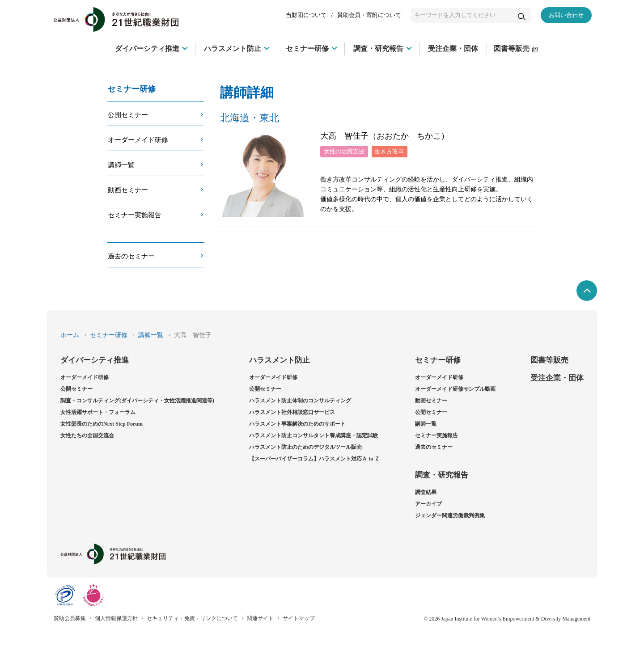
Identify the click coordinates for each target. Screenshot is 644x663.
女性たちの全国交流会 (87, 435)
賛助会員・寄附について (369, 15)
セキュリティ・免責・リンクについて (192, 618)
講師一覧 (121, 165)
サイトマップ (299, 618)
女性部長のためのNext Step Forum (102, 424)
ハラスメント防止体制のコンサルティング (300, 401)
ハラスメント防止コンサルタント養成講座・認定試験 (314, 435)
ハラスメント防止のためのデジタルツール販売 (305, 447)
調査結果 (426, 492)
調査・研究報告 (442, 475)
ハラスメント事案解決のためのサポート (297, 424)
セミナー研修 (109, 335)
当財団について (306, 15)
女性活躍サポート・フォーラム (98, 412)
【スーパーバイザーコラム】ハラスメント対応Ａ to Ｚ (314, 459)
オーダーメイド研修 (138, 140)
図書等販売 (549, 360)
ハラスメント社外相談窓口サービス (292, 412)
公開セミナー (128, 115)
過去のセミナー (131, 256)
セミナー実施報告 (135, 215)
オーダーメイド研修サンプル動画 (455, 389)
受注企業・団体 (557, 378)
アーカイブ (428, 504)
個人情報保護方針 (116, 618)
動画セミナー (128, 190)
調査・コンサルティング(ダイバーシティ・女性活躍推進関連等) (137, 401)
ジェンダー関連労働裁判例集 (450, 515)
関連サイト (260, 618)
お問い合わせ (566, 15)
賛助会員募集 (70, 618)
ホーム (70, 335)
